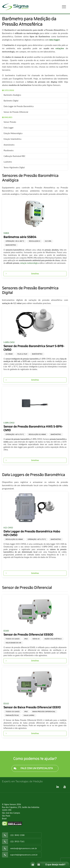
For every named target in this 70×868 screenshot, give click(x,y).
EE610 (6, 704)
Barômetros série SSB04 (20, 237)
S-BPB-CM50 (9, 342)
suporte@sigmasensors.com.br (24, 855)
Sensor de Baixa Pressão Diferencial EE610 (32, 707)
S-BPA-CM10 (9, 423)
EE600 (6, 631)
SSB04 (6, 233)
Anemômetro (9, 145)
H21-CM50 (8, 528)
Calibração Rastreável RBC (14, 156)
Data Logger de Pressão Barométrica (19, 106)
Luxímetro (8, 162)
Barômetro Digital (11, 101)
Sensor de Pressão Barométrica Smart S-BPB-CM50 (34, 348)
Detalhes (21, 274)
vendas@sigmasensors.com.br (24, 848)
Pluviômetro (9, 150)
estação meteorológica (30, 263)
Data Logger (9, 128)
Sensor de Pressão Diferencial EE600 (28, 635)
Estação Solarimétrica (12, 139)
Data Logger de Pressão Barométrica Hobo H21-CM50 (32, 533)
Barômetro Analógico (12, 95)
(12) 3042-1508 (17, 835)
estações (60, 48)
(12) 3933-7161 (17, 841)
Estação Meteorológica (13, 133)
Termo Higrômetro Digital (14, 167)
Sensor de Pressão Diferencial (16, 112)
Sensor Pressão (10, 122)
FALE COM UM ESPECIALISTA (32, 768)
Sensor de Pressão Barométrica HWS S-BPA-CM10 (33, 428)
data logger (55, 40)
